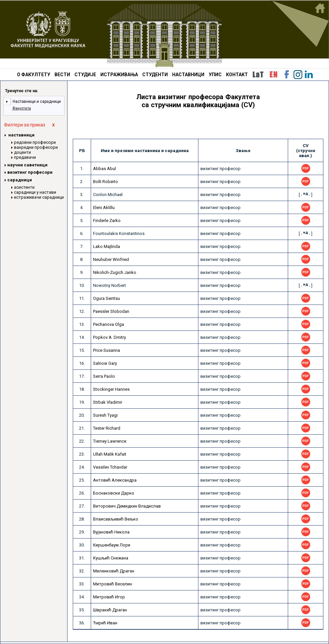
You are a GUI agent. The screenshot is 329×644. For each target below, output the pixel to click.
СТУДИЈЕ (85, 75)
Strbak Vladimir (108, 402)
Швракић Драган (110, 610)
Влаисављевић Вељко (116, 519)
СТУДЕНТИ (155, 75)
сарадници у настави (35, 192)
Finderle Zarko (107, 220)
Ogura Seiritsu (107, 298)
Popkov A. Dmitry (110, 337)
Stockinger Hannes (111, 389)
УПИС (215, 75)
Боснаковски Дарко (114, 493)
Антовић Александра (115, 480)
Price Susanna (107, 350)
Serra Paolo (104, 376)
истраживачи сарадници (39, 197)
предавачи (25, 157)
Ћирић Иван (105, 623)
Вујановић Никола (111, 532)
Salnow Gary (105, 363)
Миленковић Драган (114, 571)
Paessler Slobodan (111, 311)
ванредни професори (36, 147)
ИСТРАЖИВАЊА (119, 75)
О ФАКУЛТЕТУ (34, 75)
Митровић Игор (109, 597)
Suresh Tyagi (105, 415)
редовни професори (35, 142)
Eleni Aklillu (104, 208)
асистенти (24, 187)
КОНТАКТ (237, 75)
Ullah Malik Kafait (110, 454)
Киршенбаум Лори (112, 545)
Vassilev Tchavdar (110, 467)
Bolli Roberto (106, 182)
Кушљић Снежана (111, 558)
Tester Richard (107, 428)
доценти (22, 152)
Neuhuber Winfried (111, 259)
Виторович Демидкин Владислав (127, 506)
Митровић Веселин (112, 584)
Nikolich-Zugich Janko (115, 272)
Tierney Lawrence (110, 441)
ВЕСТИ (62, 75)
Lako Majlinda (107, 246)
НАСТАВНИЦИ (188, 75)
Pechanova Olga (109, 324)
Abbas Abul (105, 169)
